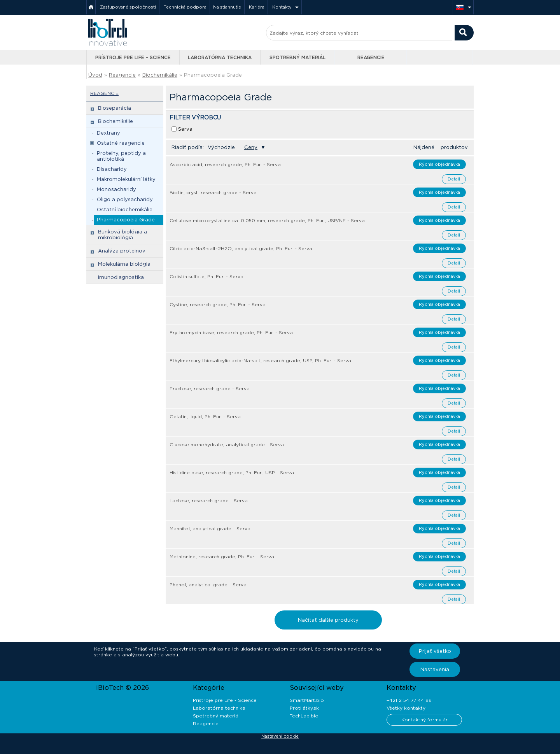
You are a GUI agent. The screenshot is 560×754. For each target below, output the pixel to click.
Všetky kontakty (406, 708)
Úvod (95, 75)
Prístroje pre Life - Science (133, 57)
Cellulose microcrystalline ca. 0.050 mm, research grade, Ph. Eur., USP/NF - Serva (267, 220)
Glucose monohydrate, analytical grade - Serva (227, 445)
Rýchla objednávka (439, 164)
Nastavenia (435, 669)
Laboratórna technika (220, 57)
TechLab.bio (304, 716)
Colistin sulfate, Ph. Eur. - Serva (206, 276)
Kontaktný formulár (424, 720)
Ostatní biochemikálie (125, 210)
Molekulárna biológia (124, 264)
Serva (185, 129)
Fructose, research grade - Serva (210, 388)
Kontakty (282, 7)
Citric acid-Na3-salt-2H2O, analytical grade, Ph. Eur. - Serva (241, 248)
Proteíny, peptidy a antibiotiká (121, 156)
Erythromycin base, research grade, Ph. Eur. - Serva (231, 332)
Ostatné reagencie (121, 143)
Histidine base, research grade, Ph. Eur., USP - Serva (232, 473)
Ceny (251, 147)
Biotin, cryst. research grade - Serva (213, 192)
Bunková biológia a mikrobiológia (122, 235)
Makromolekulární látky (126, 179)
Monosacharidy (116, 189)
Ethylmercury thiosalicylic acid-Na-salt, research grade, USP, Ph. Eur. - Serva (260, 360)
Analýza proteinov (122, 251)
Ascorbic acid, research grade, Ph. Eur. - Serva (225, 164)
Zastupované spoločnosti (128, 7)
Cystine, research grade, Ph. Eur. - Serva (218, 304)
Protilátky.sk (304, 708)
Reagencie (371, 57)
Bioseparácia (115, 108)
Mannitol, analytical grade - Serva (210, 529)
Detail (454, 179)
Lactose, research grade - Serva (209, 501)
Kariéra (257, 7)
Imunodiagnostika (121, 277)
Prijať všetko (435, 651)
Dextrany (108, 133)
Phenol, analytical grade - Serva (208, 585)
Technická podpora (185, 7)
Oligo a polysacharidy (125, 199)
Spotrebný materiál (297, 57)
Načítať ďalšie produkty (328, 620)
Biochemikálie (160, 75)
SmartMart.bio (307, 700)
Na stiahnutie (227, 7)
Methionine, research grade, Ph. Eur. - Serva (222, 557)
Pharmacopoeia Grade (213, 75)
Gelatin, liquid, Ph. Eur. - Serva (205, 416)
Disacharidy (112, 169)
